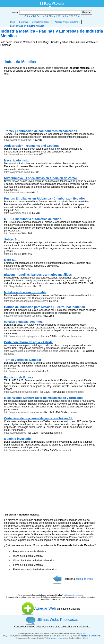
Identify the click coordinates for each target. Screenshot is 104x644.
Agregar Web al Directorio (67, 22)
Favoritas (23, 22)
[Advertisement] (52, 70)
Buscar (46, 12)
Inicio (13, 22)
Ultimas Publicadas (41, 22)
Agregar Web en (28, 26)
